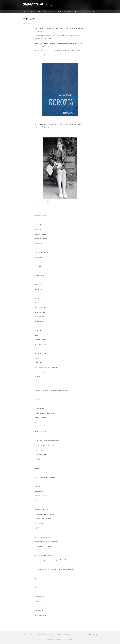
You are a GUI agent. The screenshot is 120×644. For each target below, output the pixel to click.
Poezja (33, 11)
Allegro (97, 12)
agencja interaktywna (60, 641)
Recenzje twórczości (64, 11)
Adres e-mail (90, 12)
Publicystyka (42, 11)
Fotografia (52, 11)
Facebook (93, 12)
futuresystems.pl (68, 641)
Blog (75, 11)
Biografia (25, 11)
